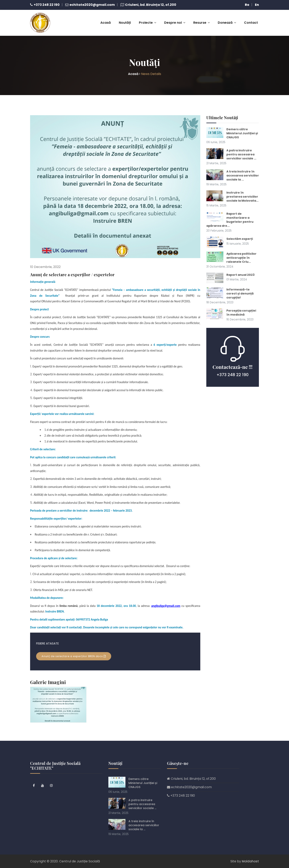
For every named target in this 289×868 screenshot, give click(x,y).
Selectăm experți (241, 247)
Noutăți (125, 20)
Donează (227, 20)
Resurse (201, 20)
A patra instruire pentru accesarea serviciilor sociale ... (232, 152)
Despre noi (175, 20)
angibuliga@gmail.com (166, 601)
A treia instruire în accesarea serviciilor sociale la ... (232, 177)
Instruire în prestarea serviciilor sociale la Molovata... (231, 202)
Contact (251, 20)
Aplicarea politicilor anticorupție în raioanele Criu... (229, 268)
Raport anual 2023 (242, 287)
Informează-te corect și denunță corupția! (241, 306)
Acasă (106, 20)
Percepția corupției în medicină (243, 325)
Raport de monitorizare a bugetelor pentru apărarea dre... (231, 228)
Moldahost (250, 861)
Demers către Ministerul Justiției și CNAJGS (242, 128)
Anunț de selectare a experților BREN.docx (74, 651)
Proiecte (148, 20)
